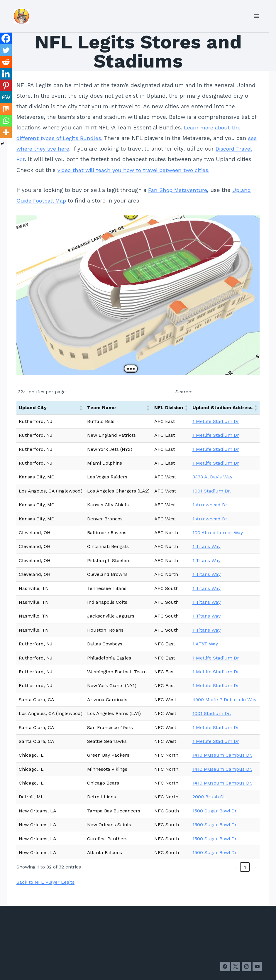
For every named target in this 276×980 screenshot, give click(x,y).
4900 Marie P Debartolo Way (224, 700)
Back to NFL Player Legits (45, 882)
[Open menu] (256, 16)
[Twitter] (6, 50)
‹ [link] (235, 867)
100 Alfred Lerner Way (218, 533)
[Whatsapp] (6, 121)
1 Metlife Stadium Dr (216, 421)
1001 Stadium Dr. (212, 491)
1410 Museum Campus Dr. (222, 755)
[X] (236, 966)
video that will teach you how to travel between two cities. (153, 170)
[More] (6, 132)
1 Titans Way (206, 546)
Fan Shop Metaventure (178, 190)
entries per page (47, 392)
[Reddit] (6, 62)
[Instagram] (246, 966)
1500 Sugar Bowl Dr (215, 811)
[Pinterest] (6, 85)
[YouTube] (257, 966)
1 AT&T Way (205, 644)
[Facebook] (6, 38)
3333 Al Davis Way (212, 477)
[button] (81, 408)
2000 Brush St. (209, 797)
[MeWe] (6, 97)
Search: (184, 392)
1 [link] (245, 867)
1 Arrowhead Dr (210, 505)
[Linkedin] (6, 74)
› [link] (255, 867)
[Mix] (6, 109)
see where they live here (50, 149)
